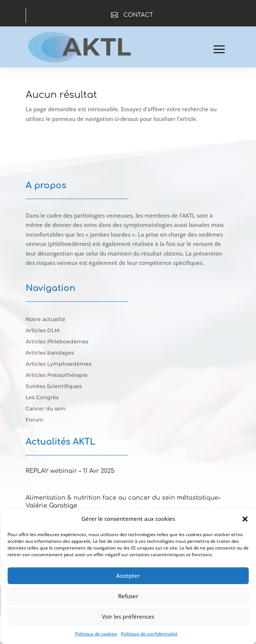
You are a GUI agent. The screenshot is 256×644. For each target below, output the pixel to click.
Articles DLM (43, 331)
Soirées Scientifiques (54, 387)
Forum (35, 420)
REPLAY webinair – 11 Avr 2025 (70, 471)
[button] (245, 519)
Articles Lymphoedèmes (59, 364)
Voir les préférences (128, 616)
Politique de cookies (96, 634)
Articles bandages (50, 353)
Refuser (128, 596)
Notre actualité (46, 320)
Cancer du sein (46, 409)
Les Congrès (42, 398)
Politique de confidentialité (149, 634)
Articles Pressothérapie (57, 375)
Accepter (128, 576)
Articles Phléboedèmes (57, 342)
